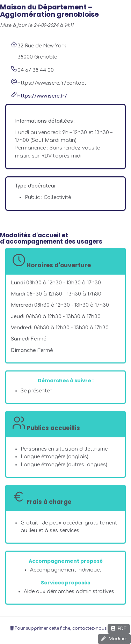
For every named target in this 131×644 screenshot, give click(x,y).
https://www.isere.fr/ (42, 96)
